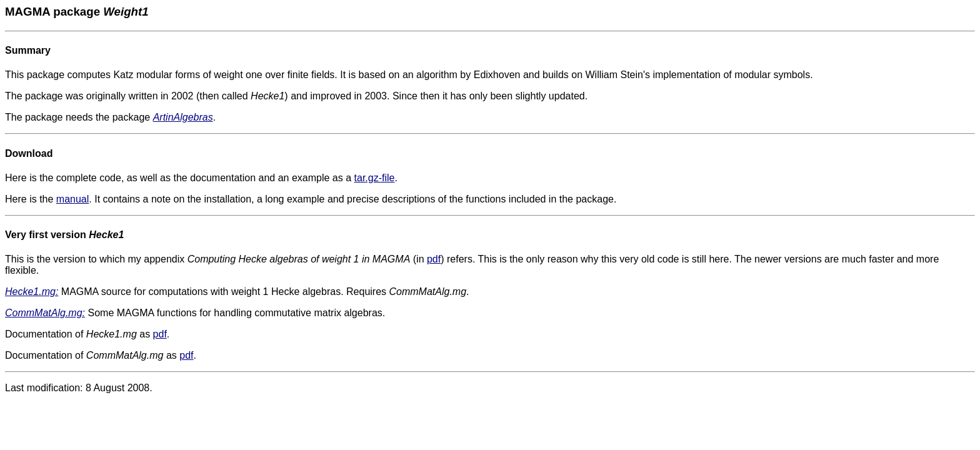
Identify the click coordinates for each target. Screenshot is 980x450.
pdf (434, 259)
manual (72, 199)
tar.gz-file (375, 178)
